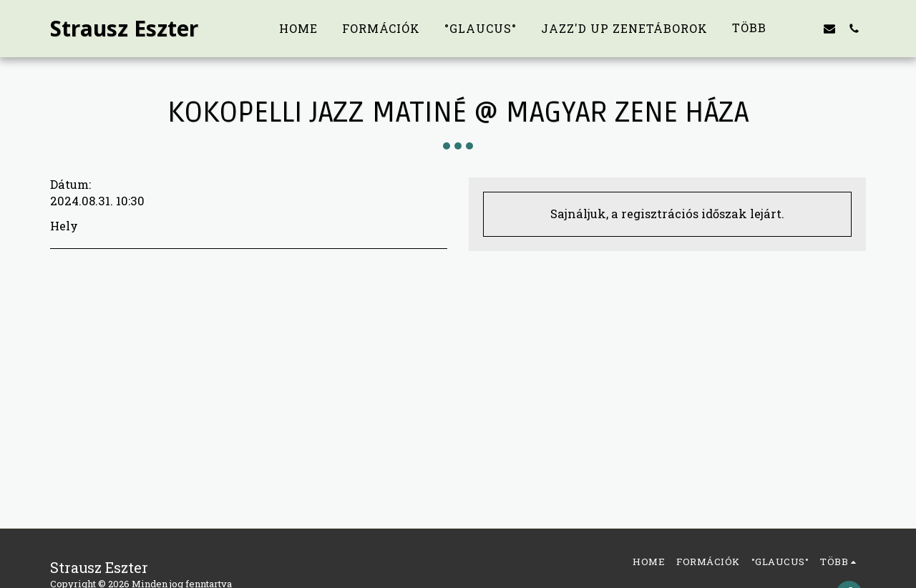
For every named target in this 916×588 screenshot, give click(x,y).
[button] (805, 28)
